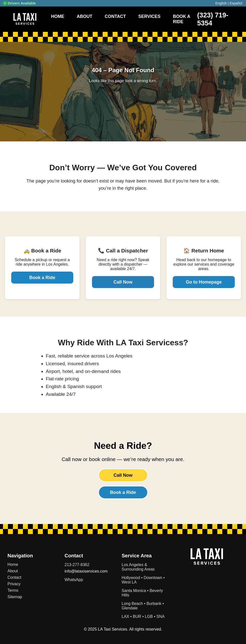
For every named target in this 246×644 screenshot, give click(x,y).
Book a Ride (42, 278)
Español (236, 3)
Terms (13, 590)
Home (58, 16)
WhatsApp (74, 580)
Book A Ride (182, 19)
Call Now (123, 282)
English (221, 3)
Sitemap (15, 597)
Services (149, 16)
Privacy (14, 584)
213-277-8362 (77, 565)
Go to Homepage (204, 282)
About (85, 16)
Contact (115, 16)
